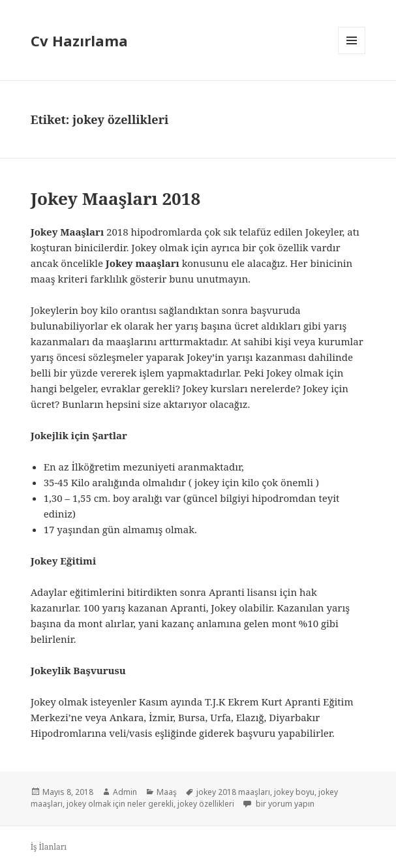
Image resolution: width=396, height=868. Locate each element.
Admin (125, 792)
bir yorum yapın (284, 804)
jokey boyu (294, 792)
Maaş (167, 792)
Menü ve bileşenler (352, 54)
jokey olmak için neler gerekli (120, 804)
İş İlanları (49, 847)
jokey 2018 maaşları (233, 792)
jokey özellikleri (206, 804)
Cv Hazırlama (79, 40)
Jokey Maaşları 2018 (115, 198)
